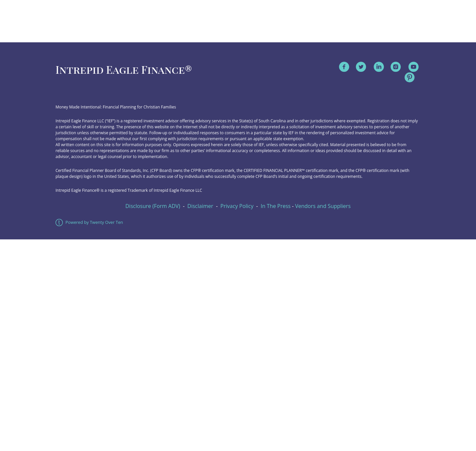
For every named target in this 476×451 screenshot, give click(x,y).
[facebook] (344, 67)
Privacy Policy (237, 206)
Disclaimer (200, 206)
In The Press (276, 206)
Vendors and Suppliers (323, 206)
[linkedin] (379, 67)
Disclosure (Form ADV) (153, 206)
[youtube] (414, 67)
